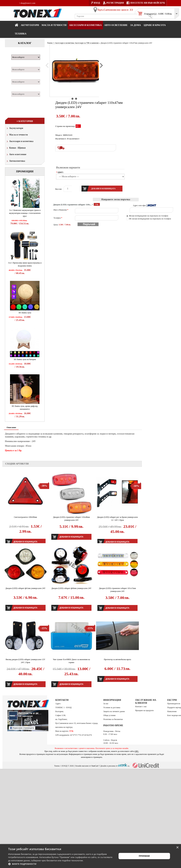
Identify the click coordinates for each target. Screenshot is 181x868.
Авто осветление (116, 25)
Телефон (58, 218)
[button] (61, 864)
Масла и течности (17, 135)
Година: (16, 90)
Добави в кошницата (71, 537)
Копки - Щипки (16, 148)
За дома (136, 25)
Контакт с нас (141, 707)
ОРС (137, 751)
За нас (106, 704)
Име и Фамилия (61, 210)
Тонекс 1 (51, 43)
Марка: (16, 53)
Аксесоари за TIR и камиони (87, 43)
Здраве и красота (155, 25)
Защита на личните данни (114, 711)
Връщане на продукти (144, 710)
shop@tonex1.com (27, 3)
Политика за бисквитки (113, 719)
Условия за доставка (112, 707)
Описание (11, 427)
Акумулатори (30, 25)
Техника (21, 34)
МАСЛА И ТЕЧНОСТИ (54, 25)
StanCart (95, 766)
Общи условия (109, 715)
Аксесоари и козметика (85, 25)
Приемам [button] (144, 856)
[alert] (90, 856)
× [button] (177, 848)
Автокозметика (16, 161)
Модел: (16, 65)
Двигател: (18, 77)
